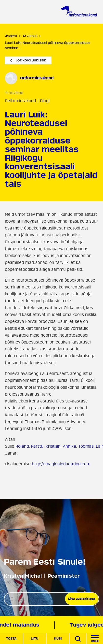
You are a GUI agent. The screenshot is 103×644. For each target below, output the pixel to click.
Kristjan (53, 446)
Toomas (86, 446)
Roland (22, 446)
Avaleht (11, 36)
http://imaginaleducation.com (61, 464)
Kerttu (37, 446)
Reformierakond (20, 101)
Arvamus (30, 36)
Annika (69, 446)
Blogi (45, 101)
